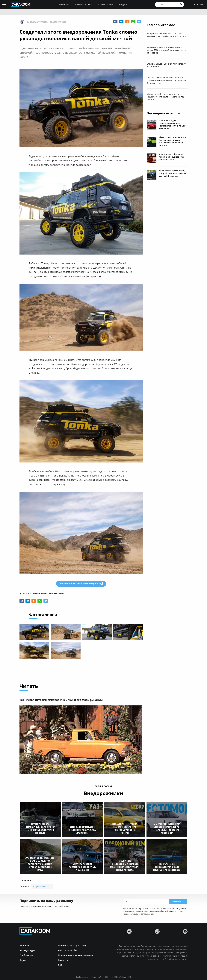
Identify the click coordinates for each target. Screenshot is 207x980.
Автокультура (83, 4)
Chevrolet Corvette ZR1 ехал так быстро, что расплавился (167, 65)
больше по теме (104, 786)
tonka (44, 594)
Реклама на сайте (68, 950)
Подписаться (178, 902)
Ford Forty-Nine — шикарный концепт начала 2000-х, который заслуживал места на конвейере (167, 50)
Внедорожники (39, 887)
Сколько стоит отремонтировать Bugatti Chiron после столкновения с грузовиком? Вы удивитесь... (166, 80)
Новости (64, 4)
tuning (36, 594)
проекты (198, 4)
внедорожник (57, 594)
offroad (26, 594)
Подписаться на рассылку (72, 945)
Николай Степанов (37, 22)
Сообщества (106, 4)
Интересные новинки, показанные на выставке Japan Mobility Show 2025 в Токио (167, 35)
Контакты (63, 960)
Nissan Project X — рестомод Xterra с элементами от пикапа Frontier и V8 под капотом (165, 97)
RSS (60, 965)
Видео (123, 4)
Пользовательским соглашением (138, 914)
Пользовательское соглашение (75, 955)
